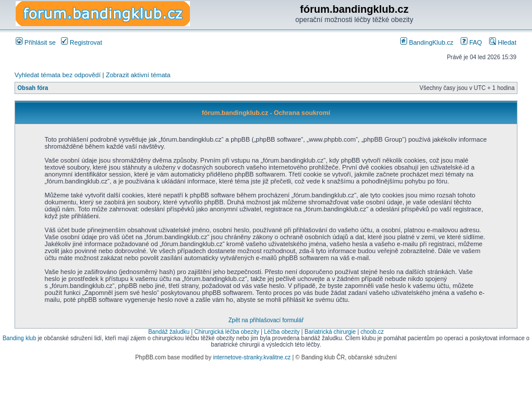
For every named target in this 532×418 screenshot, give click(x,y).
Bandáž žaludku (169, 332)
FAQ (471, 42)
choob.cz (372, 332)
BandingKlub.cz (427, 42)
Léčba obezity (282, 332)
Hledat (503, 42)
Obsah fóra (33, 88)
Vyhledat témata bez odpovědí (57, 75)
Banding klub (19, 338)
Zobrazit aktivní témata (138, 75)
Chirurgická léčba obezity (227, 332)
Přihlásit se (36, 42)
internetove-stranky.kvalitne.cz (252, 357)
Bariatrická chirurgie (330, 332)
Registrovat (82, 42)
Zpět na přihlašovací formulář (266, 320)
